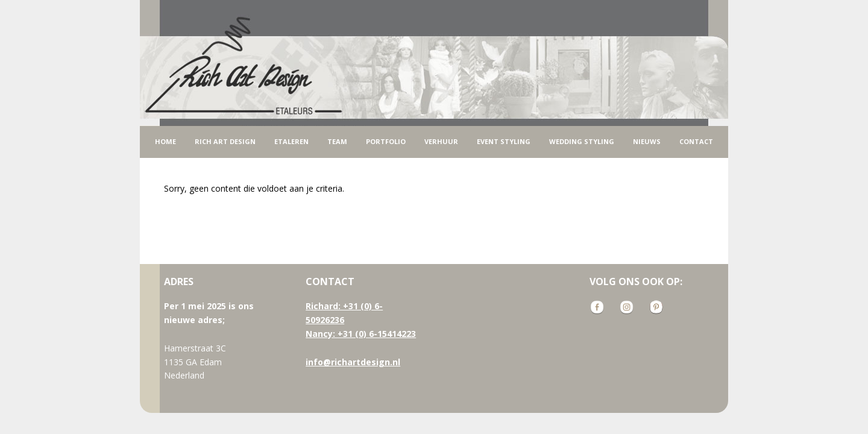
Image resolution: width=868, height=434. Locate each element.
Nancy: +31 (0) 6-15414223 (361, 334)
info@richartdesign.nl (353, 362)
